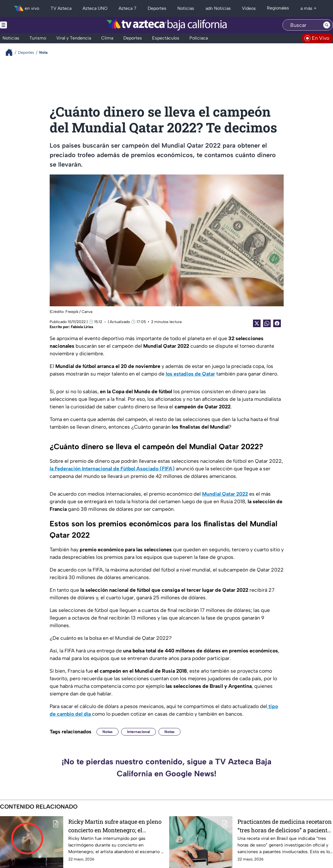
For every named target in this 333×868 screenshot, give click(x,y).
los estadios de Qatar (190, 374)
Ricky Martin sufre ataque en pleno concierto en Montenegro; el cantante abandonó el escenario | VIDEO (115, 826)
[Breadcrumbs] (12, 52)
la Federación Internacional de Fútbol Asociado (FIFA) (112, 469)
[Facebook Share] (277, 323)
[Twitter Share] (257, 323)
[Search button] (327, 25)
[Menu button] (25, 25)
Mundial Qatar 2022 (225, 494)
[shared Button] (267, 323)
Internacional (139, 732)
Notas (108, 732)
